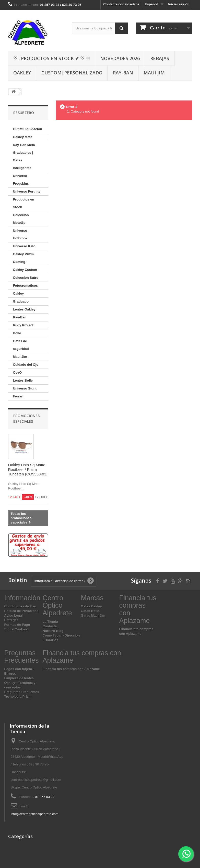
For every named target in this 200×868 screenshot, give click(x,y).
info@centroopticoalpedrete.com (35, 814)
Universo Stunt (25, 388)
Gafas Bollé (90, 611)
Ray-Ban (123, 73)
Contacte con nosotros (121, 4)
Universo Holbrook (20, 234)
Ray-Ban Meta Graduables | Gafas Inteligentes (24, 156)
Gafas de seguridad (21, 345)
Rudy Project (23, 325)
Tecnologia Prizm (18, 697)
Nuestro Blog (53, 631)
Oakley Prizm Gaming (23, 258)
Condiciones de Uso (20, 606)
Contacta (50, 626)
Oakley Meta (23, 137)
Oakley (22, 73)
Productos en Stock (24, 203)
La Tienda (50, 622)
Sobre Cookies (16, 629)
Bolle (17, 333)
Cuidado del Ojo (26, 365)
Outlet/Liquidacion (28, 129)
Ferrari (18, 396)
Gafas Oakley (91, 606)
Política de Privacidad (21, 611)
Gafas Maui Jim (93, 615)
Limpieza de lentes (19, 678)
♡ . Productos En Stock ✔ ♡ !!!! (51, 58)
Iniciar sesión (179, 4)
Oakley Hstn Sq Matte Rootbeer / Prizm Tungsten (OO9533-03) (28, 469)
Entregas (11, 620)
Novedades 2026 (120, 58)
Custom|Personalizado (72, 73)
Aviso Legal (14, 615)
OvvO (17, 372)
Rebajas (160, 58)
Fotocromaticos (26, 286)
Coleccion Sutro (26, 278)
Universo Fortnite (27, 191)
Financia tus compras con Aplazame (71, 669)
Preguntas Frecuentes (22, 692)
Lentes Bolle (23, 380)
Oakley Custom (25, 270)
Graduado (21, 301)
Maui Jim (154, 73)
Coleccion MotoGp (21, 219)
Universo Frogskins (21, 180)
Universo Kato (24, 246)
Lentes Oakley (24, 309)
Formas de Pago (17, 625)
